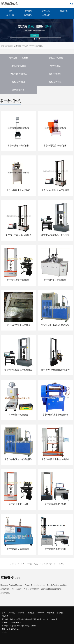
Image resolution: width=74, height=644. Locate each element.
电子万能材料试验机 (18, 58)
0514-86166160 (71, 4)
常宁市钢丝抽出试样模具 (18, 325)
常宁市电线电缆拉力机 (55, 549)
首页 (10, 11)
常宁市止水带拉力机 (18, 504)
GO (63, 564)
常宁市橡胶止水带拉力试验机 (55, 459)
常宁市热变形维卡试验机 (55, 280)
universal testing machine (52, 589)
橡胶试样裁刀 (18, 82)
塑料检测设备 (18, 90)
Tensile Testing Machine (35, 585)
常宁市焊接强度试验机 (55, 504)
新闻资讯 (64, 11)
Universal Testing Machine (11, 585)
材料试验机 (55, 66)
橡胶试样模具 (55, 82)
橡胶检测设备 (55, 74)
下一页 (29, 564)
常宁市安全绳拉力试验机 (18, 280)
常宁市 (34, 46)
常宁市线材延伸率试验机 (18, 549)
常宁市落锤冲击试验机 (18, 146)
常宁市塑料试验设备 (18, 415)
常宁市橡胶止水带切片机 (18, 190)
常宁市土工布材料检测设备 (18, 235)
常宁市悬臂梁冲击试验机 (55, 146)
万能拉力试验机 (55, 58)
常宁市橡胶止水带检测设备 (55, 415)
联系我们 (28, 15)
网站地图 (5, 616)
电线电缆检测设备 (18, 74)
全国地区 (46, 15)
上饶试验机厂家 (7, 589)
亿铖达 (19, 589)
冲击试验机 (5, 593)
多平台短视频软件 (31, 589)
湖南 (26, 46)
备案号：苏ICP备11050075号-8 (48, 619)
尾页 (36, 564)
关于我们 (28, 11)
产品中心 (46, 11)
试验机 (4, 632)
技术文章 (10, 15)
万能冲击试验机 (18, 66)
